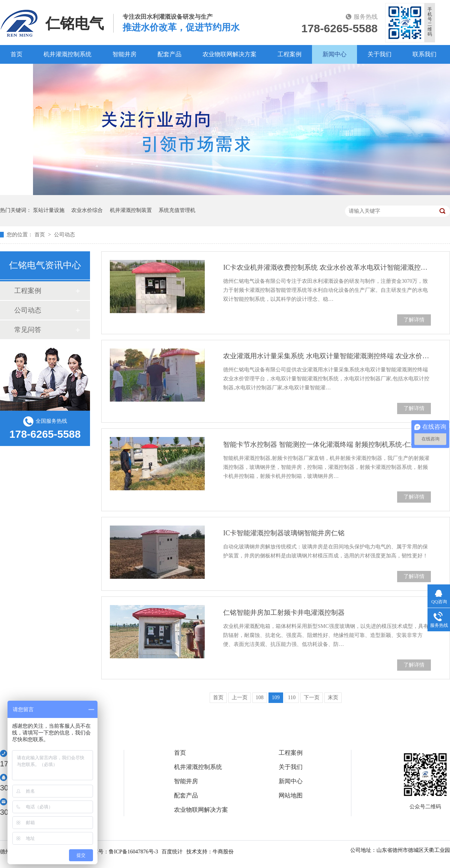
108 (260, 698)
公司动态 (64, 235)
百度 (16, 73)
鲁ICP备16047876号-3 (133, 852)
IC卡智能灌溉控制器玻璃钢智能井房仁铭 (284, 533)
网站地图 (291, 796)
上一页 (240, 698)
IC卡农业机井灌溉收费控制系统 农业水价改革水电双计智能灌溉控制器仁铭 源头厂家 (327, 267)
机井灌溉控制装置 (131, 210)
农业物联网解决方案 (229, 54)
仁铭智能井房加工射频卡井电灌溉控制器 (284, 613)
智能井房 (124, 54)
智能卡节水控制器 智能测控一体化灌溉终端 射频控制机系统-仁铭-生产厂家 (327, 445)
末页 (333, 698)
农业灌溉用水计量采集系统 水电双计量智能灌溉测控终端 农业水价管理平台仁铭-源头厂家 (327, 356)
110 (292, 698)
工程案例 (289, 54)
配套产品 (169, 54)
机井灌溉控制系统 (67, 54)
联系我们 (424, 54)
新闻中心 (334, 54)
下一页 (312, 698)
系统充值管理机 (177, 210)
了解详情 (414, 320)
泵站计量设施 (49, 210)
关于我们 (379, 54)
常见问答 (28, 330)
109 (276, 698)
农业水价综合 (87, 210)
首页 (16, 54)
